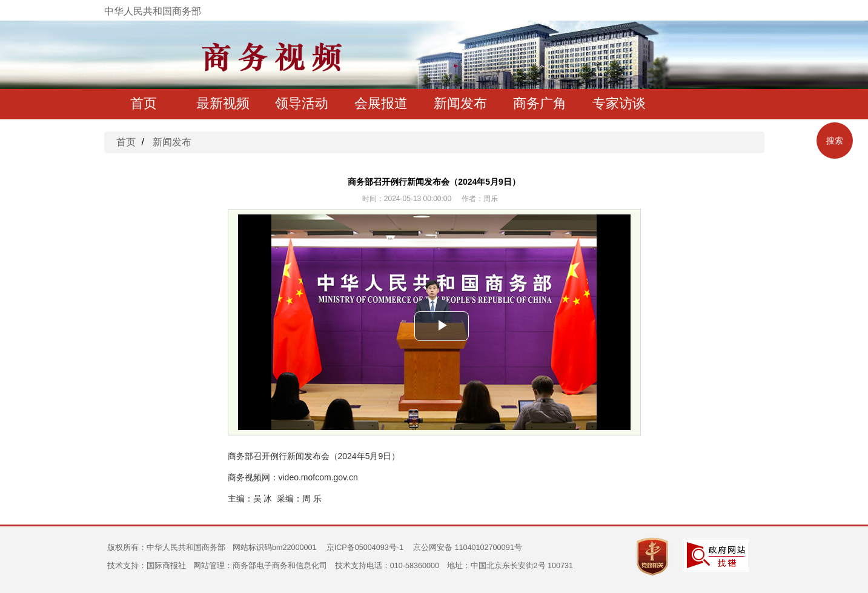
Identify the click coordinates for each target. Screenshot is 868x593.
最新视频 (223, 103)
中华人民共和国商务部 (153, 11)
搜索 (835, 141)
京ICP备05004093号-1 (365, 548)
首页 (144, 103)
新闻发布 (460, 103)
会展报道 (381, 103)
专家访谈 (619, 103)
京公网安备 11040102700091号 (468, 548)
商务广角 (540, 103)
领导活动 (302, 103)
